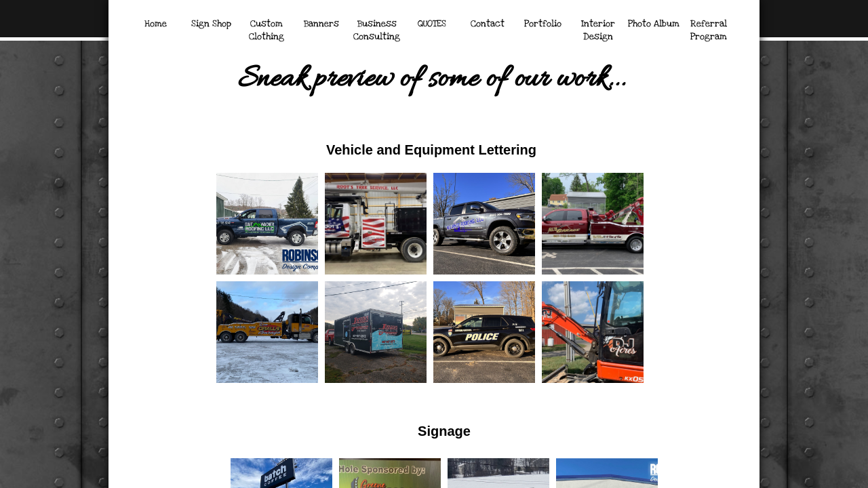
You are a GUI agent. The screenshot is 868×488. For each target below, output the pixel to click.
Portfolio (543, 24)
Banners (321, 24)
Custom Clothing (267, 30)
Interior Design (598, 30)
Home (156, 24)
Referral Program (709, 30)
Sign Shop (211, 24)
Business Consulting (377, 30)
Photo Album (654, 24)
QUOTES (432, 24)
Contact (488, 24)
